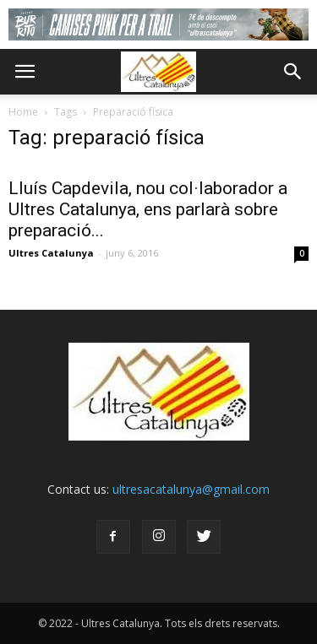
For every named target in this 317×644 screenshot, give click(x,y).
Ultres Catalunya (51, 253)
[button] (293, 72)
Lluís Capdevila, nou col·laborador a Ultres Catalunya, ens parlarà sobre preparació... (148, 209)
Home (23, 112)
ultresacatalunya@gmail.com (191, 489)
